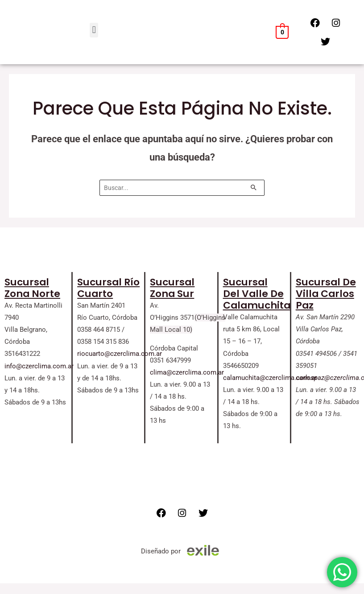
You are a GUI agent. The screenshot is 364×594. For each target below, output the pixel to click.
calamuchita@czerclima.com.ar (270, 378)
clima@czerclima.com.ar (187, 372)
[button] (94, 30)
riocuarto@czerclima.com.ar (120, 354)
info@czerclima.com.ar (39, 366)
